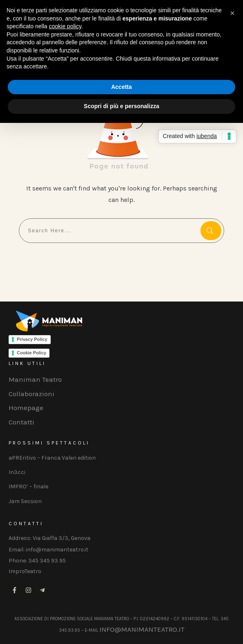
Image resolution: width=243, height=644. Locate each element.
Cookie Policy (32, 353)
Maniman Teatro (35, 379)
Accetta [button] (122, 87)
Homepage (26, 408)
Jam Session (25, 501)
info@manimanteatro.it (142, 629)
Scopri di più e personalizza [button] (122, 106)
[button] (232, 13)
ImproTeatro (25, 571)
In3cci (17, 472)
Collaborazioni (32, 394)
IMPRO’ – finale (28, 486)
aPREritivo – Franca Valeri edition (52, 458)
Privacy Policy (32, 339)
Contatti (21, 422)
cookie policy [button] (65, 26)
